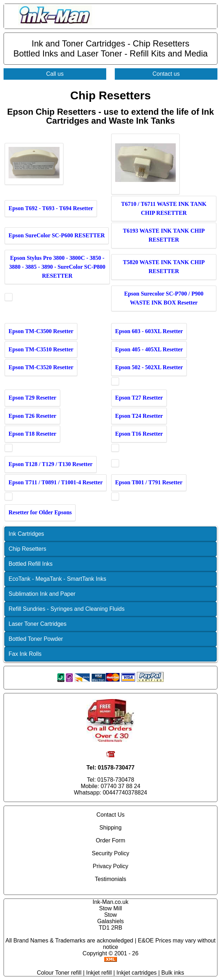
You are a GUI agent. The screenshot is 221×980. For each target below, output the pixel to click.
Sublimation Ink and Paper (42, 594)
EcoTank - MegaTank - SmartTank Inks (57, 579)
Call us (55, 74)
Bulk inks (173, 973)
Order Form (111, 840)
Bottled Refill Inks (31, 564)
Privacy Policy (110, 866)
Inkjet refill (99, 973)
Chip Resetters (27, 549)
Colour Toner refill (59, 973)
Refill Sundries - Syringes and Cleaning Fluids (67, 609)
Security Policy (111, 853)
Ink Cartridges (26, 534)
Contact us (166, 74)
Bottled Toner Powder (36, 639)
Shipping (110, 828)
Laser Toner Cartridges (37, 624)
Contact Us (110, 815)
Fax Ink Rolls (25, 654)
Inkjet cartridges (137, 973)
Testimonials (110, 879)
